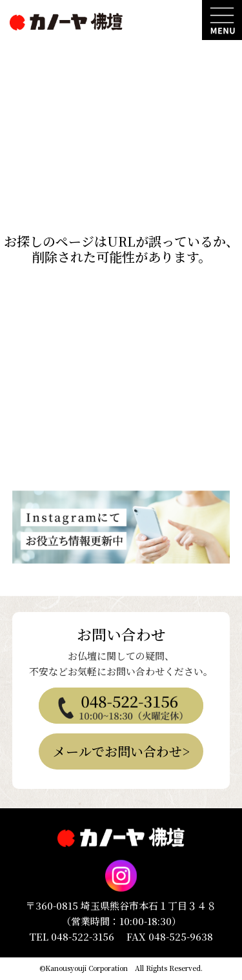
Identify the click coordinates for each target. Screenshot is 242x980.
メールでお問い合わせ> (121, 751)
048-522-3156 (83, 936)
